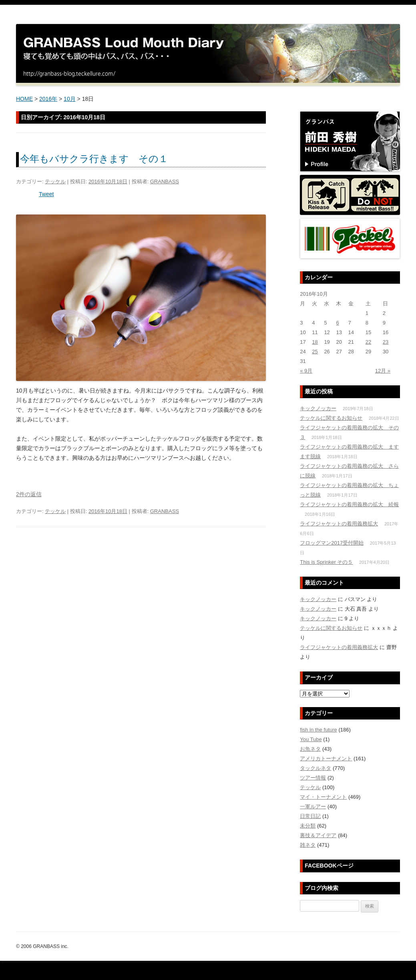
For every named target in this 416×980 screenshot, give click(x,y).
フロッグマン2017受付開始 (332, 543)
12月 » (383, 371)
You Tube (311, 739)
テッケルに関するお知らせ (331, 418)
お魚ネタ (310, 749)
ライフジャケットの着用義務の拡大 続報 (349, 504)
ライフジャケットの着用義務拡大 (339, 524)
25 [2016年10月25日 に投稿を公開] (315, 352)
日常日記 (310, 816)
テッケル (55, 181)
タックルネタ (316, 768)
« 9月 (306, 371)
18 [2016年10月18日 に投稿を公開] (315, 342)
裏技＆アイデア (318, 835)
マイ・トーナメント (323, 797)
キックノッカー (318, 408)
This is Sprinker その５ (326, 562)
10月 (70, 99)
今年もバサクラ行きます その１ (94, 159)
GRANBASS (165, 181)
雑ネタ (308, 845)
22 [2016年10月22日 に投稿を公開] (368, 342)
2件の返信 (29, 494)
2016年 (48, 99)
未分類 (308, 826)
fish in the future (319, 730)
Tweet (46, 194)
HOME (24, 99)
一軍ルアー (313, 807)
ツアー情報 (313, 778)
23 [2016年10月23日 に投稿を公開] (386, 342)
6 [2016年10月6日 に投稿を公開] (337, 323)
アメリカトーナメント (326, 759)
